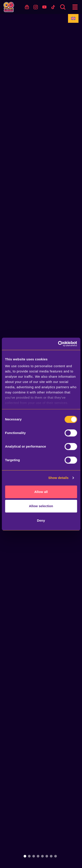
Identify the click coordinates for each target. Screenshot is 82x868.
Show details (58, 478)
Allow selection (41, 506)
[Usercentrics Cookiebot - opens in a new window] (58, 344)
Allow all (41, 492)
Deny (41, 520)
